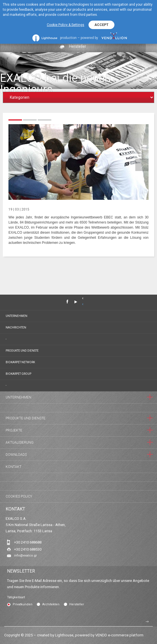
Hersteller (77, 604)
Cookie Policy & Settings (66, 25)
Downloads (16, 455)
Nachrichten (16, 328)
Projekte (14, 430)
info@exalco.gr (26, 556)
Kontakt (14, 467)
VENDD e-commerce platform (119, 635)
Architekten (51, 604)
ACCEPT (101, 25)
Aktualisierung (20, 443)
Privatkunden (23, 604)
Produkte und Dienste (22, 351)
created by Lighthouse (55, 635)
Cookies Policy (19, 496)
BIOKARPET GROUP (18, 374)
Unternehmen (16, 316)
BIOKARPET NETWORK (20, 362)
